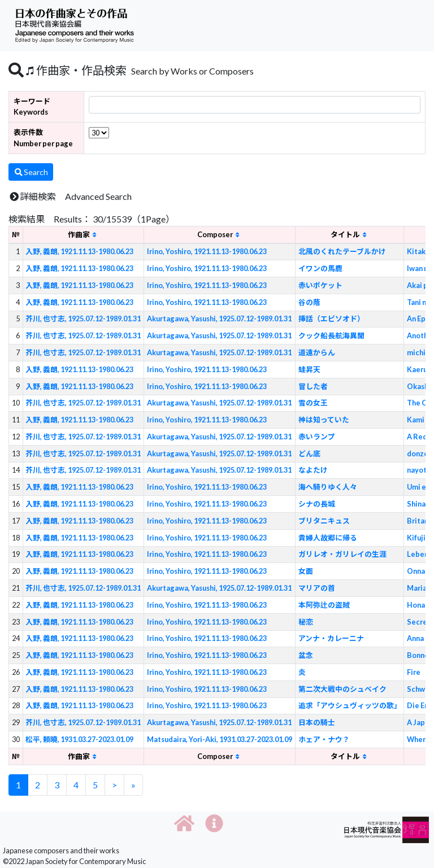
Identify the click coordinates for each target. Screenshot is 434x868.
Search (31, 172)
